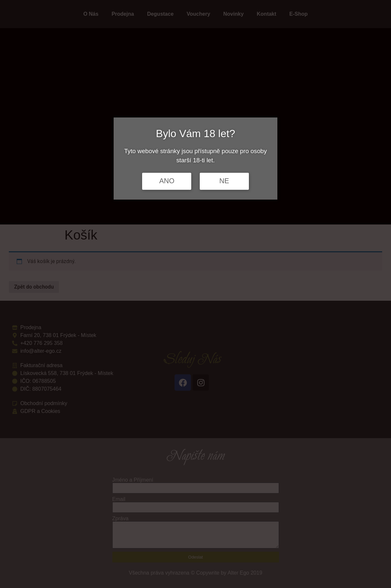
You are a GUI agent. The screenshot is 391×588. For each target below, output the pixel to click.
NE (224, 181)
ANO (167, 181)
